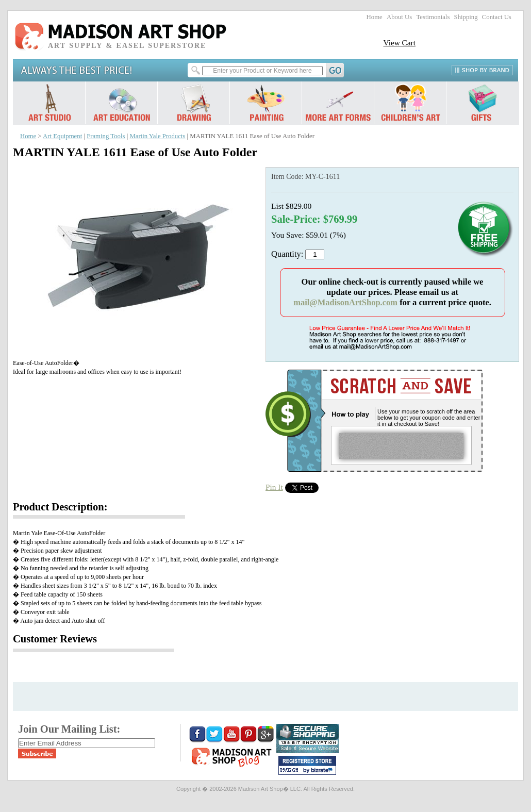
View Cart (399, 43)
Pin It (274, 487)
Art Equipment (62, 136)
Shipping (466, 17)
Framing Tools (106, 136)
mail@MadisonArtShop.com (345, 302)
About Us (399, 17)
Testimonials (433, 17)
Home (375, 17)
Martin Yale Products (157, 136)
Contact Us (497, 17)
